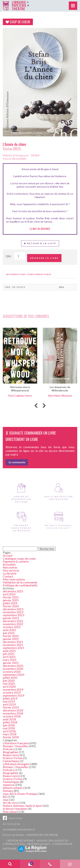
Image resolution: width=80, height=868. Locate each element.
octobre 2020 (12, 672)
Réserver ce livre (44, 258)
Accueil (8, 555)
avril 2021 (9, 657)
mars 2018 (10, 734)
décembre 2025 (13, 591)
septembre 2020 (13, 675)
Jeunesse (9, 785)
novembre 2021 (13, 645)
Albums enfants (13, 788)
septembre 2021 (13, 648)
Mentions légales (39, 844)
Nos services (11, 570)
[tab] (29, 274)
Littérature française (16, 743)
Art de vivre (10, 803)
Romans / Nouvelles (16, 746)
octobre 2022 (12, 627)
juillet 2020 (10, 678)
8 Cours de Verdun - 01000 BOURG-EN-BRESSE (30, 835)
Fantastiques (11, 761)
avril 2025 (9, 594)
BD (5, 797)
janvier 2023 (11, 618)
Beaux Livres (11, 755)
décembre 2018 (13, 710)
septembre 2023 (13, 615)
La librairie (10, 573)
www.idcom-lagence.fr (52, 841)
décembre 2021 (13, 642)
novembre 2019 (13, 689)
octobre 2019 (12, 692)
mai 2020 (9, 683)
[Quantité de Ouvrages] (20, 256)
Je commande (17, 462)
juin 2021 (9, 654)
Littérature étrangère (16, 764)
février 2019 (11, 707)
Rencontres (10, 567)
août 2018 (9, 719)
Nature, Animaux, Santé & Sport (23, 806)
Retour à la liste (40, 243)
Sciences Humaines (15, 809)
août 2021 (9, 651)
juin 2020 (9, 680)
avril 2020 (9, 686)
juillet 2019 (10, 698)
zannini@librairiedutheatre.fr (19, 829)
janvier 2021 (11, 663)
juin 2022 (9, 633)
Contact (8, 576)
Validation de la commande (20, 582)
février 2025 (11, 597)
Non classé (10, 812)
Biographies (11, 752)
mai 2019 (9, 701)
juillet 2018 (10, 722)
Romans (8, 791)
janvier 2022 (11, 639)
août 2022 (9, 630)
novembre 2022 (13, 624)
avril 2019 (9, 704)
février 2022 (11, 636)
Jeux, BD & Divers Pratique (20, 794)
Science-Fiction (13, 758)
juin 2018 (9, 725)
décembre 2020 (13, 666)
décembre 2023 (13, 609)
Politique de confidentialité (20, 585)
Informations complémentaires (29, 274)
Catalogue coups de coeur (19, 558)
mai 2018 (9, 728)
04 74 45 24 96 (11, 824)
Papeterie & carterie (16, 561)
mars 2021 (10, 660)
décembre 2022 (13, 621)
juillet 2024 (10, 603)
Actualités (9, 564)
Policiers (8, 749)
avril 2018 (9, 731)
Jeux (6, 800)
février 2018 (11, 737)
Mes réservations (14, 579)
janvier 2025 (11, 600)
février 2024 (11, 606)
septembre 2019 (13, 695)
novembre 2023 (13, 612)
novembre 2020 (13, 669)
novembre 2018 (13, 713)
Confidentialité (62, 844)
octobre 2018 (12, 716)
